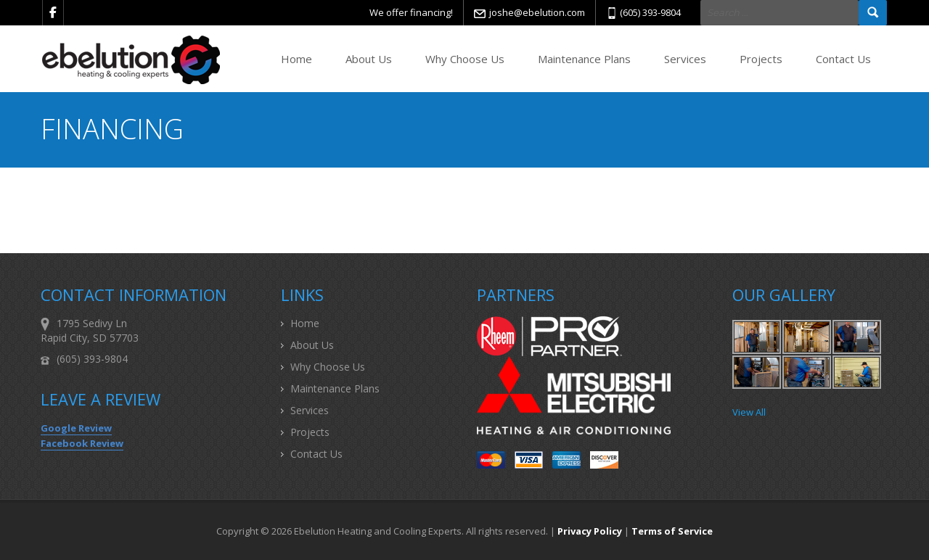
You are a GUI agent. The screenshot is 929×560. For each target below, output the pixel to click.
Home (296, 59)
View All (749, 412)
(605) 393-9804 (650, 12)
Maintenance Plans (584, 59)
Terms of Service (672, 531)
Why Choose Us (465, 59)
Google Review (76, 428)
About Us (369, 59)
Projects (761, 59)
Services (685, 59)
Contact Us (843, 59)
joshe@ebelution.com (537, 12)
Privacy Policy (590, 531)
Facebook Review (82, 443)
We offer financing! (411, 12)
